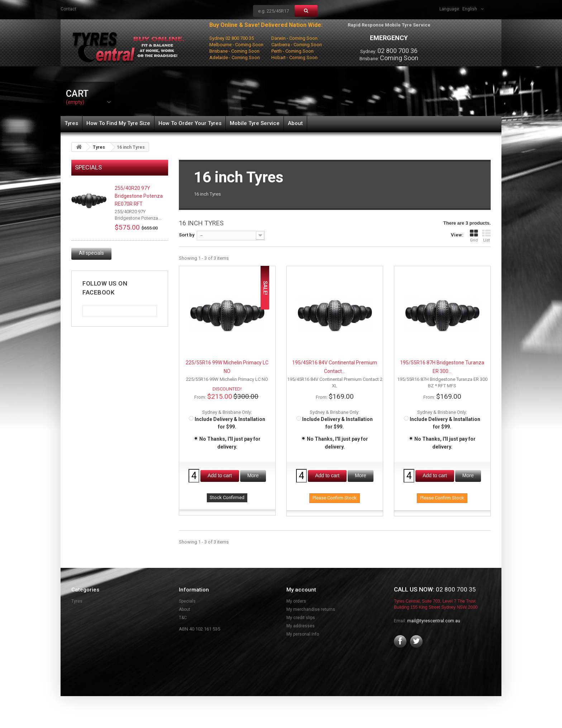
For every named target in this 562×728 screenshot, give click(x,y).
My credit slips (301, 618)
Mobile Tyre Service (255, 123)
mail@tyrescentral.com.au (434, 621)
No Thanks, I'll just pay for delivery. (227, 443)
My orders (296, 601)
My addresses (301, 626)
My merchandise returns (311, 609)
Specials (88, 167)
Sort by (187, 235)
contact (68, 9)
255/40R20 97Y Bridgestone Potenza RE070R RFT (139, 196)
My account (301, 590)
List (486, 236)
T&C (183, 618)
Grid (474, 236)
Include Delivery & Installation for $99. (227, 423)
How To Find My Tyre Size (118, 123)
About (295, 123)
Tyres (71, 123)
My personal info (303, 634)
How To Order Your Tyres (190, 123)
